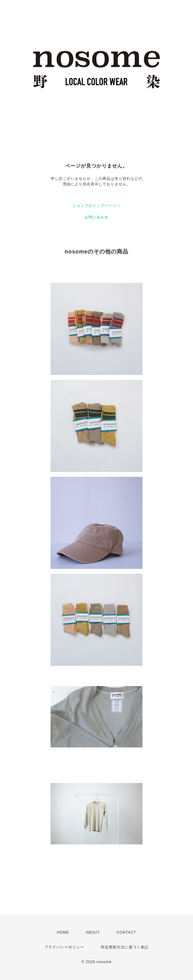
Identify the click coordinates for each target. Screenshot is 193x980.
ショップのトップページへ (96, 206)
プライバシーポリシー (64, 947)
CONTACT (126, 932)
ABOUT (93, 932)
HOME (63, 932)
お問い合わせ (96, 217)
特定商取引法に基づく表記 (125, 947)
